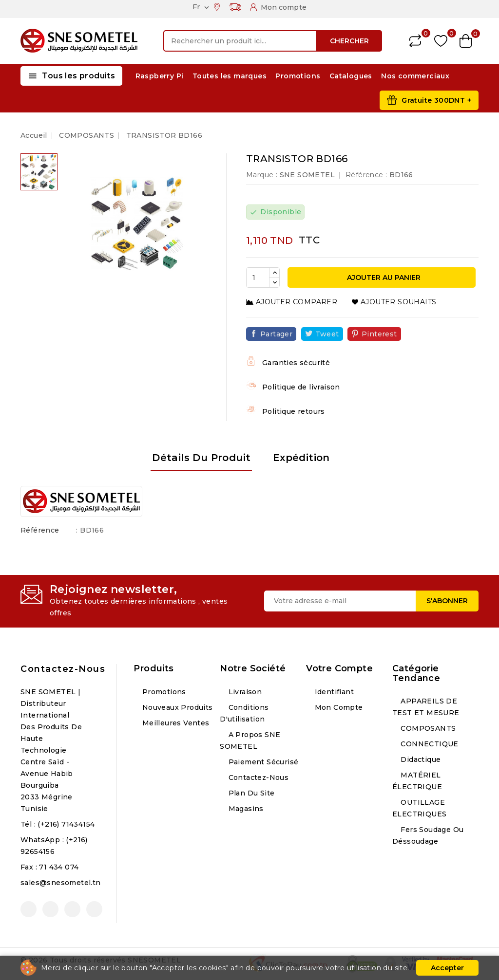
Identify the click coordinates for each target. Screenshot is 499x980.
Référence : (366, 175)
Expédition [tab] (301, 458)
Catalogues (351, 76)
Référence (40, 530)
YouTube (50, 909)
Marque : (262, 175)
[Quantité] (258, 277)
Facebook (29, 909)
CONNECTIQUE (429, 744)
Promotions (298, 76)
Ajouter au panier (383, 277)
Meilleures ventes (174, 723)
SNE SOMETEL (307, 175)
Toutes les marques (230, 76)
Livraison (244, 692)
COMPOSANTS (427, 728)
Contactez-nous (63, 669)
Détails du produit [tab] (201, 458)
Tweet (327, 334)
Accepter (447, 968)
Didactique (420, 759)
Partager (276, 334)
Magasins (245, 809)
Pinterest (379, 334)
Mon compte (337, 707)
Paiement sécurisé (262, 762)
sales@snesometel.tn (61, 883)
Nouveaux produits (176, 707)
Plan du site (250, 793)
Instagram (72, 909)
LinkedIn (94, 909)
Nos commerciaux (415, 76)
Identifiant (333, 692)
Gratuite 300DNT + (436, 100)
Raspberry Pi (160, 76)
